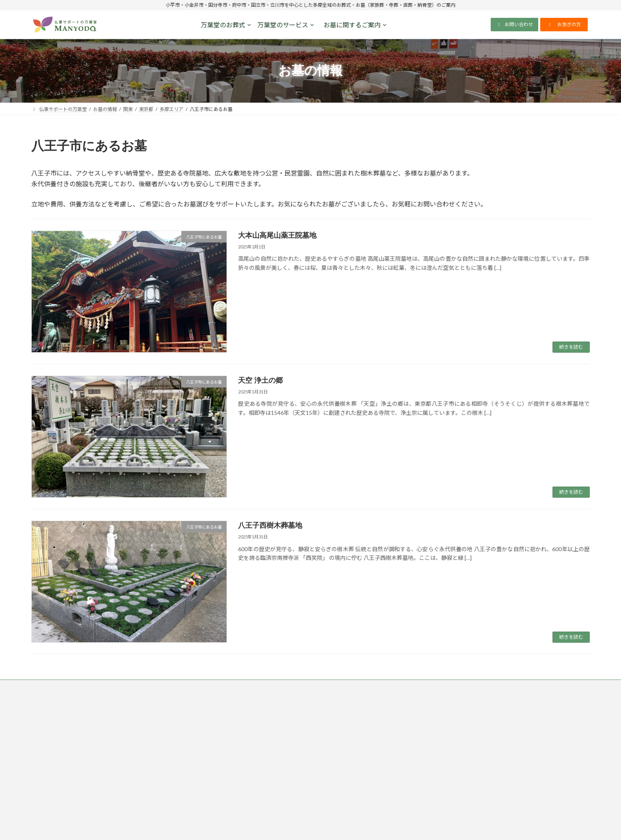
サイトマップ (426, 687)
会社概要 (387, 687)
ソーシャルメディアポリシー (268, 687)
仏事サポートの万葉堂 (63, 687)
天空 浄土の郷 (260, 380)
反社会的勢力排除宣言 (338, 687)
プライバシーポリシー (126, 687)
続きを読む (571, 347)
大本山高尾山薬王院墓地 (277, 235)
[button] (514, 25)
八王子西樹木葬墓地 (270, 525)
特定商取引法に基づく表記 (193, 687)
